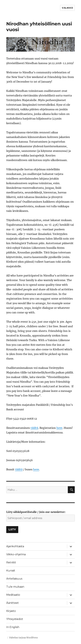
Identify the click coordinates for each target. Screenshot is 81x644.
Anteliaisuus (14, 579)
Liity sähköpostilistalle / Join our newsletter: (36, 512)
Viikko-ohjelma (16, 554)
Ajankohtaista (15, 546)
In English (13, 627)
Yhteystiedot (15, 619)
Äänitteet (13, 603)
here (59, 428)
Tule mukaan (15, 587)
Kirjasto (11, 611)
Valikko (67, 8)
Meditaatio (13, 595)
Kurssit (11, 571)
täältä (34, 428)
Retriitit (11, 562)
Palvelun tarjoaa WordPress (24, 638)
